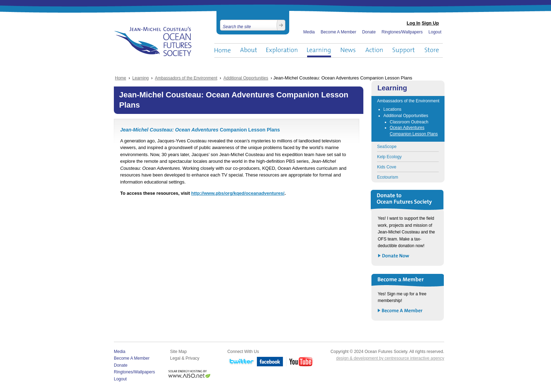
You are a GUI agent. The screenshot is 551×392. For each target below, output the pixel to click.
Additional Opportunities (246, 78)
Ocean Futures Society (153, 41)
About (248, 50)
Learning (319, 50)
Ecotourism (388, 177)
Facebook (270, 362)
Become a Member (400, 311)
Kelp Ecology (389, 157)
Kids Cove (387, 167)
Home (222, 50)
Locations (392, 109)
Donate (369, 32)
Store (432, 50)
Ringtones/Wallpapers (402, 32)
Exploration (282, 50)
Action (374, 50)
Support (404, 50)
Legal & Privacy (185, 358)
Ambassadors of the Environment (186, 78)
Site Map (178, 352)
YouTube (300, 362)
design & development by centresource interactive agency (390, 358)
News (348, 50)
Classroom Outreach (409, 122)
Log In (413, 23)
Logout (435, 32)
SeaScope (387, 147)
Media (309, 32)
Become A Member (338, 32)
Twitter (241, 362)
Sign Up (430, 23)
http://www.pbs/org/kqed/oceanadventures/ (238, 193)
